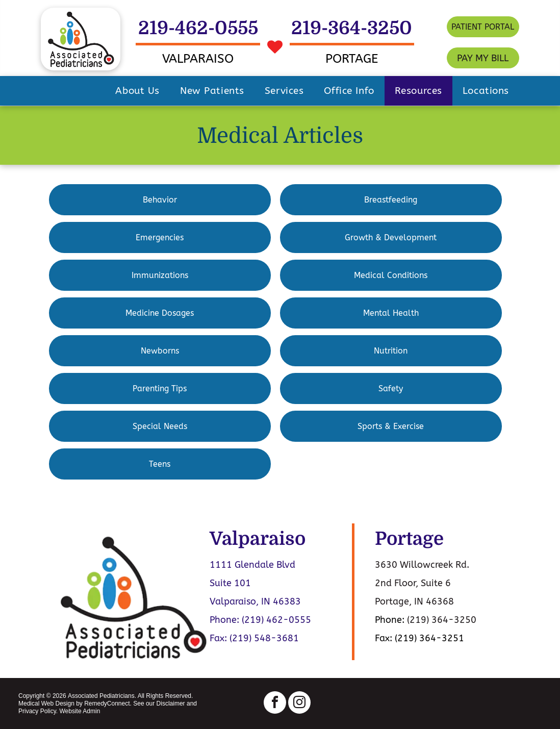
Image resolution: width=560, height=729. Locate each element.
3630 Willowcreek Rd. (422, 565)
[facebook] (275, 704)
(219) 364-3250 (442, 620)
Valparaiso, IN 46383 (255, 601)
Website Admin (80, 711)
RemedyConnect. (108, 703)
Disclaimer (171, 703)
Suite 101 (230, 583)
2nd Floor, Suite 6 (413, 583)
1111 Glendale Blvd (252, 565)
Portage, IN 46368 (414, 601)
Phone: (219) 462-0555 (260, 620)
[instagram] (299, 704)
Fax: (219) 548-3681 (254, 638)
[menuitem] (137, 91)
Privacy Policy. (38, 711)
